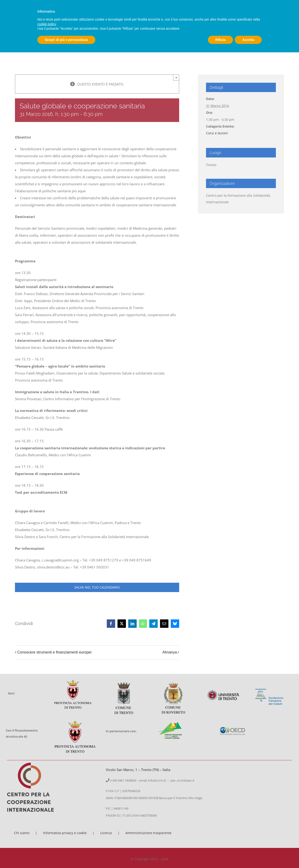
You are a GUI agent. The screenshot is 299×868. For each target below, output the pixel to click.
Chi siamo (22, 833)
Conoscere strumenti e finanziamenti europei (54, 652)
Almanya (170, 652)
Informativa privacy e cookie (65, 833)
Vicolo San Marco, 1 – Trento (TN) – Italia (138, 770)
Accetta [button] (248, 40)
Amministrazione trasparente (148, 833)
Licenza (106, 833)
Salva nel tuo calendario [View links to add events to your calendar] (97, 587)
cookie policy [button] (47, 24)
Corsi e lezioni (217, 133)
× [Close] (176, 77)
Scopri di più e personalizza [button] (66, 40)
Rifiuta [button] (221, 40)
